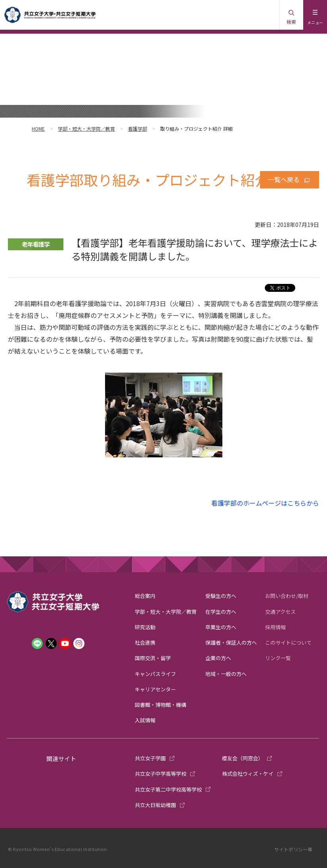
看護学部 (138, 128)
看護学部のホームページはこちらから (265, 503)
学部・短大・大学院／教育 (86, 128)
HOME (38, 128)
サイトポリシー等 (293, 849)
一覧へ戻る (284, 179)
